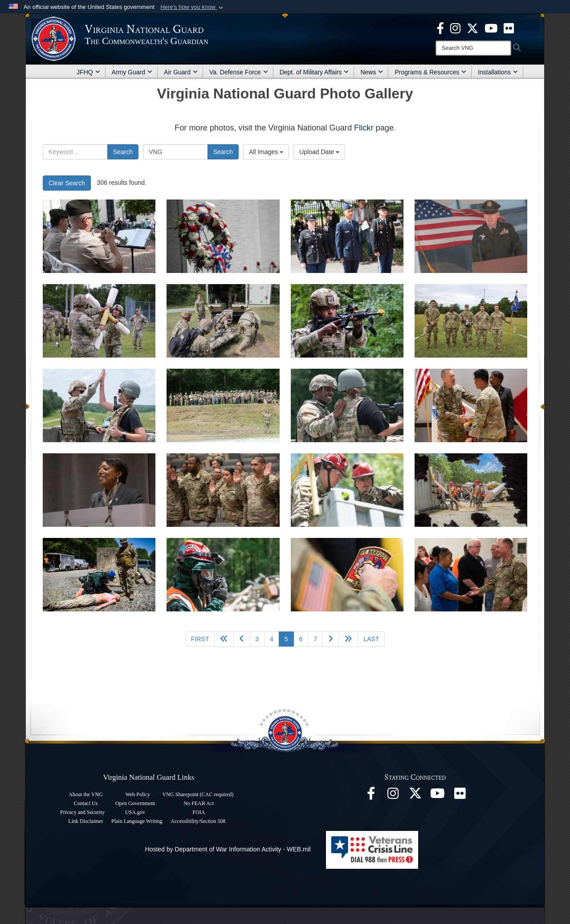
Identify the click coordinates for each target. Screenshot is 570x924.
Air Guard (181, 72)
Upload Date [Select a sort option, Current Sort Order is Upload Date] (319, 152)
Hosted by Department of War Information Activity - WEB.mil (228, 849)
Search (123, 152)
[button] (193, 7)
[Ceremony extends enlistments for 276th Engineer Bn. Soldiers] (471, 405)
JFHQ (88, 72)
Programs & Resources (430, 72)
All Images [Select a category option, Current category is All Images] (266, 152)
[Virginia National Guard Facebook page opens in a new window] (440, 28)
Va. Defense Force (239, 72)
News (372, 72)
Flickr (364, 128)
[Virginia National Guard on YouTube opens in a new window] (491, 28)
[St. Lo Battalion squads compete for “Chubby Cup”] (99, 321)
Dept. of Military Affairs (314, 72)
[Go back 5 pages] (224, 639)
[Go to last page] (371, 639)
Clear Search (67, 183)
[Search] (473, 48)
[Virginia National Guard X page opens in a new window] (472, 28)
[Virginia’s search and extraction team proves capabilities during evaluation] (347, 490)
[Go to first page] (200, 639)
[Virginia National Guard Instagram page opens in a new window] (455, 28)
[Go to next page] (331, 639)
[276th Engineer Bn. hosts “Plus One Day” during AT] (99, 405)
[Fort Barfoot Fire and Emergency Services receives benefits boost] (347, 575)
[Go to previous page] (242, 639)
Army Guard (132, 72)
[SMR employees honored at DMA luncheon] (471, 575)
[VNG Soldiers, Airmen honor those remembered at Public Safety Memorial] (99, 236)
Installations (498, 72)
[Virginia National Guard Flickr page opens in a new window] (509, 28)
